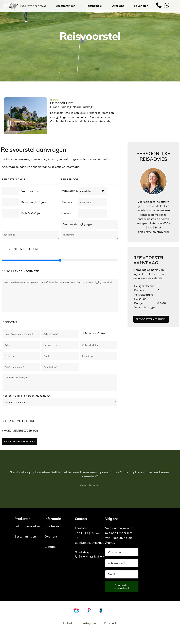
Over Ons (119, 6)
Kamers (66, 213)
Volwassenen (30, 191)
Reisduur (67, 202)
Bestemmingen (67, 6)
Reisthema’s (95, 6)
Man (86, 333)
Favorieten (141, 6)
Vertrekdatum (69, 191)
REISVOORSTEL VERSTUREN (19, 441)
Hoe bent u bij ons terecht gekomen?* (26, 396)
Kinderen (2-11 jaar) (34, 202)
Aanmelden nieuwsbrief (122, 587)
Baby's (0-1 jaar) (32, 213)
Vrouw (99, 333)
